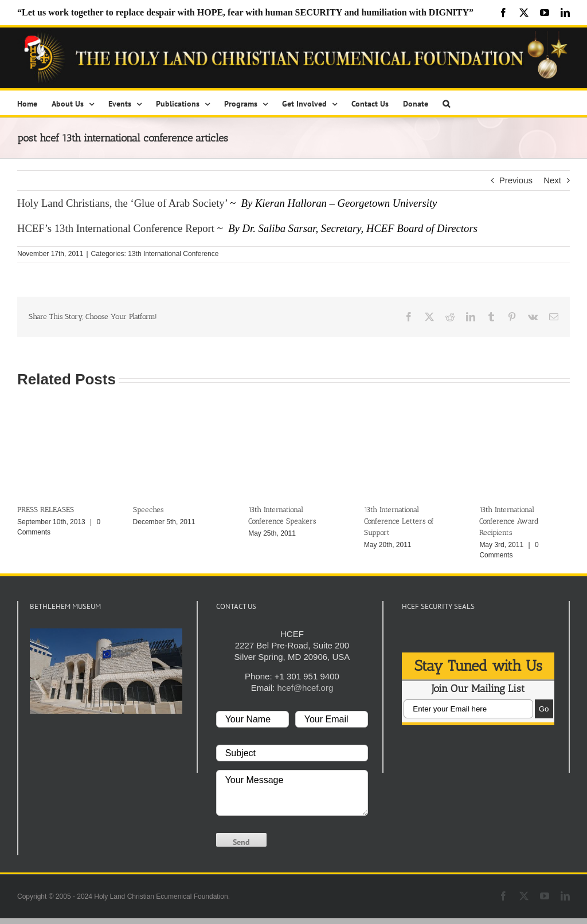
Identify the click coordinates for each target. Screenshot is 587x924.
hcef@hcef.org (305, 688)
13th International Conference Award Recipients (509, 521)
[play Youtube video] (106, 671)
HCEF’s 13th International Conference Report (116, 228)
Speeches (148, 510)
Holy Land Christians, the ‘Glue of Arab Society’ (122, 203)
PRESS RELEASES (46, 510)
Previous (516, 180)
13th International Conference (173, 254)
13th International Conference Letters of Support (399, 521)
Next (552, 180)
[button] (446, 103)
